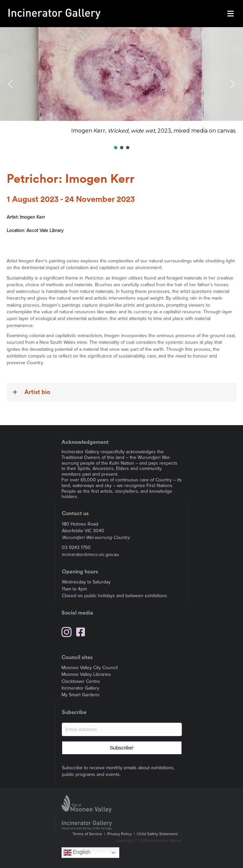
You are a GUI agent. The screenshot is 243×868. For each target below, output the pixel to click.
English (77, 853)
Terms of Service (87, 834)
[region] (121, 89)
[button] (121, 84)
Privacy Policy (119, 834)
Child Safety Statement (157, 834)
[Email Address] (122, 729)
